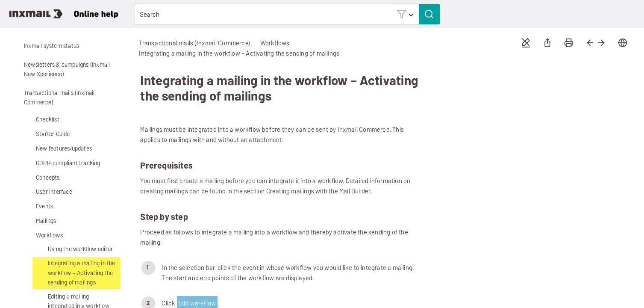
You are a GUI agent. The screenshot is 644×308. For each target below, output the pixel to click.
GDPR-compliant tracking (62, 164)
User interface (48, 192)
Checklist (48, 120)
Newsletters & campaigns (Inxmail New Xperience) (60, 70)
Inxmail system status (51, 46)
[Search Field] (287, 14)
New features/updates (64, 149)
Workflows (43, 235)
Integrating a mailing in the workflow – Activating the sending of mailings (82, 273)
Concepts (41, 178)
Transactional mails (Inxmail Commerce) (53, 98)
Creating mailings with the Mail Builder (318, 191)
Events (38, 207)
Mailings (40, 221)
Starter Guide (47, 135)
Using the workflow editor (74, 250)
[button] (405, 14)
